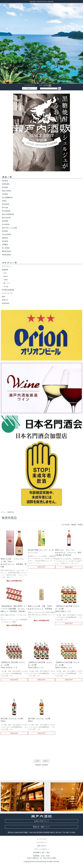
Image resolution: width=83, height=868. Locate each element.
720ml (6, 280)
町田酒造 (5, 187)
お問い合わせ (41, 846)
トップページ (41, 839)
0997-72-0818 (71, 832)
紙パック (7, 283)
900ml (6, 276)
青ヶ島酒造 (6, 248)
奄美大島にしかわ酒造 (10, 228)
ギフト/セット (7, 266)
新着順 (80, 525)
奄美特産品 (6, 303)
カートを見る (43, 85)
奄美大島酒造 (6, 191)
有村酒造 (5, 241)
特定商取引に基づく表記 (41, 852)
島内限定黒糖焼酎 (8, 290)
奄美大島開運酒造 (8, 214)
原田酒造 (5, 231)
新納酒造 (5, 238)
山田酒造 (5, 194)
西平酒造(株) (6, 211)
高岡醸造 (5, 245)
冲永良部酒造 (6, 234)
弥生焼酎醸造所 (7, 197)
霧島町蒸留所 (6, 251)
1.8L (5, 273)
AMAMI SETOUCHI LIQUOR (42, 2)
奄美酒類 (5, 221)
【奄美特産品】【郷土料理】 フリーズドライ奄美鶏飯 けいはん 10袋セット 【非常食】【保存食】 (14, 609)
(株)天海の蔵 (6, 218)
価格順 (74, 525)
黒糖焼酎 (5, 270)
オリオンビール (7, 293)
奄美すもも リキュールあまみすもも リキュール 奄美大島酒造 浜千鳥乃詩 (68, 552)
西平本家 (5, 208)
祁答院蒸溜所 (6, 255)
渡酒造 (4, 201)
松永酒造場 (6, 224)
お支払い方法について (41, 821)
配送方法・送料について (41, 827)
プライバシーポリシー (41, 849)
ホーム (3, 512)
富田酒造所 (6, 204)
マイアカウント (28, 85)
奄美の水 (5, 300)
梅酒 (3, 297)
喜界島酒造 (6, 184)
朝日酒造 (5, 181)
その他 (6, 286)
